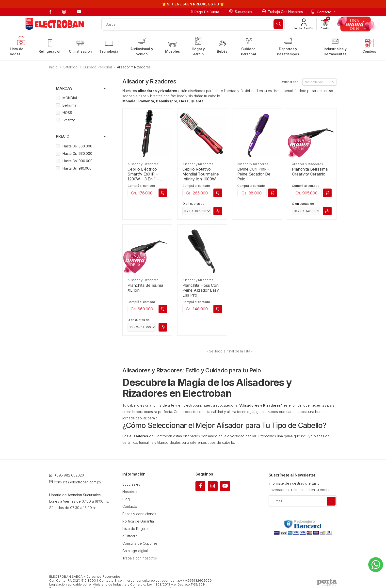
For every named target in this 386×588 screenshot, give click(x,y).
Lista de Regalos (136, 529)
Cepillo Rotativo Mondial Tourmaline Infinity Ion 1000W (201, 174)
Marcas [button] (64, 88)
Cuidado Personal (97, 67)
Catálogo (70, 67)
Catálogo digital (135, 551)
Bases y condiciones (139, 514)
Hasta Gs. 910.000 (77, 168)
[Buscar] (278, 24)
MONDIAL (70, 98)
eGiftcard (130, 536)
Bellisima (69, 105)
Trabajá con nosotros (282, 12)
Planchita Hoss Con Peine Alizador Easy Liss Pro (201, 290)
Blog (126, 499)
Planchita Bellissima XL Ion (145, 288)
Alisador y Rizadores (143, 164)
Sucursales (241, 12)
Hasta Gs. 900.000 (78, 161)
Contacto (130, 506)
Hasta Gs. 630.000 (77, 153)
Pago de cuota (205, 12)
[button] (325, 24)
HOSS (67, 113)
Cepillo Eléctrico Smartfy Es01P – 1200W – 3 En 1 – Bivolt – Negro (143, 174)
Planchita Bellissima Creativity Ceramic (310, 172)
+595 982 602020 (67, 475)
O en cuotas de (193, 204)
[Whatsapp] (376, 565)
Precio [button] (63, 136)
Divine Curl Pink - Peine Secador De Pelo (254, 174)
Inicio (53, 67)
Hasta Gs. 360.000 (77, 146)
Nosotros (130, 492)
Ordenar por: (289, 82)
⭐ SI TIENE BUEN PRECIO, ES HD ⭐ (193, 4)
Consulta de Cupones (140, 543)
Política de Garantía (138, 521)
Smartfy (69, 120)
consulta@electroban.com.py (75, 482)
